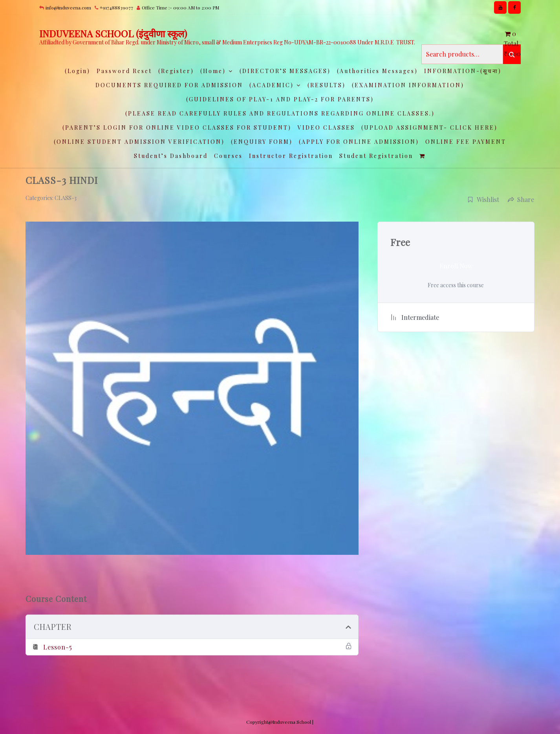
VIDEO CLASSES (326, 128)
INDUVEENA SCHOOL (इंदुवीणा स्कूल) (113, 33)
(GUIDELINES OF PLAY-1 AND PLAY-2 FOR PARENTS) (280, 99)
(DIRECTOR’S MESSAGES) (285, 71)
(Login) (78, 71)
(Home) (213, 71)
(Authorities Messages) (377, 71)
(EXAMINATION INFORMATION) (408, 85)
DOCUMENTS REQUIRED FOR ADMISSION (169, 85)
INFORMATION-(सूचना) (463, 71)
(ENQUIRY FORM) (262, 142)
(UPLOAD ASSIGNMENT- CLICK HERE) (429, 128)
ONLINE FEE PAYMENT (466, 142)
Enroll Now (456, 266)
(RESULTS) (327, 85)
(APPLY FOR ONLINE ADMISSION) (359, 142)
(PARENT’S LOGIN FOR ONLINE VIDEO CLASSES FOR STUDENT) (177, 128)
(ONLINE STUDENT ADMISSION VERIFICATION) (139, 142)
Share (521, 199)
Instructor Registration (291, 156)
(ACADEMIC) (272, 85)
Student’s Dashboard (171, 156)
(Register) (176, 71)
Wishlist (483, 199)
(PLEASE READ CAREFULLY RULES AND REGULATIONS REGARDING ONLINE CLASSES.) (280, 113)
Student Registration (376, 156)
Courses (228, 156)
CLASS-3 (66, 198)
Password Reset (124, 71)
